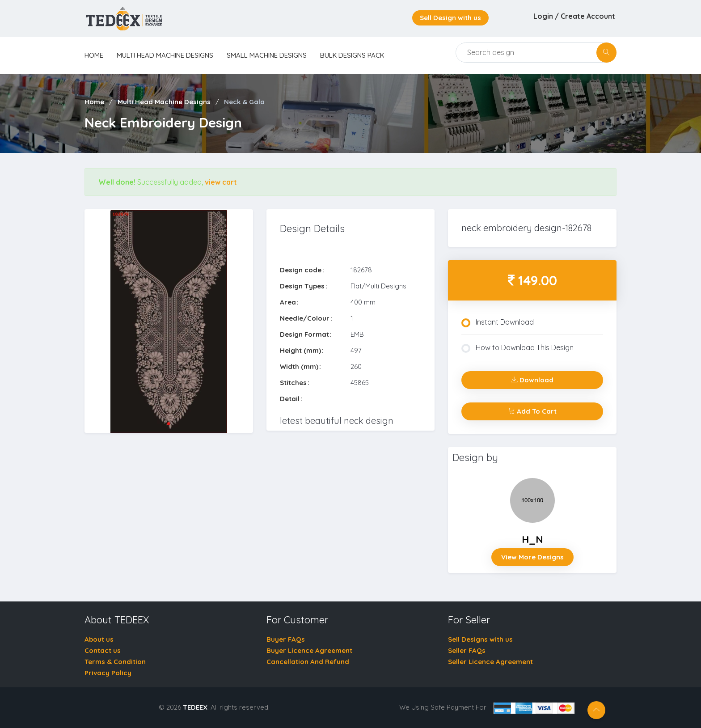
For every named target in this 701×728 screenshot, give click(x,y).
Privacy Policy (108, 673)
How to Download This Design (517, 348)
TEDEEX (195, 707)
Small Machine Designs (267, 55)
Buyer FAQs (286, 639)
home (94, 55)
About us (99, 639)
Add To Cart (532, 411)
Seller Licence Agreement (490, 662)
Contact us (103, 650)
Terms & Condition (115, 662)
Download (532, 380)
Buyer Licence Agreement (309, 650)
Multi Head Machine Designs (165, 55)
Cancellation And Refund (308, 662)
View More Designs (532, 557)
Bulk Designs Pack (352, 55)
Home (94, 102)
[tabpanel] (169, 321)
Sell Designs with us (480, 639)
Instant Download (498, 322)
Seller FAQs (467, 650)
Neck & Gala (244, 102)
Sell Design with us (450, 18)
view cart (221, 182)
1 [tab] (169, 424)
